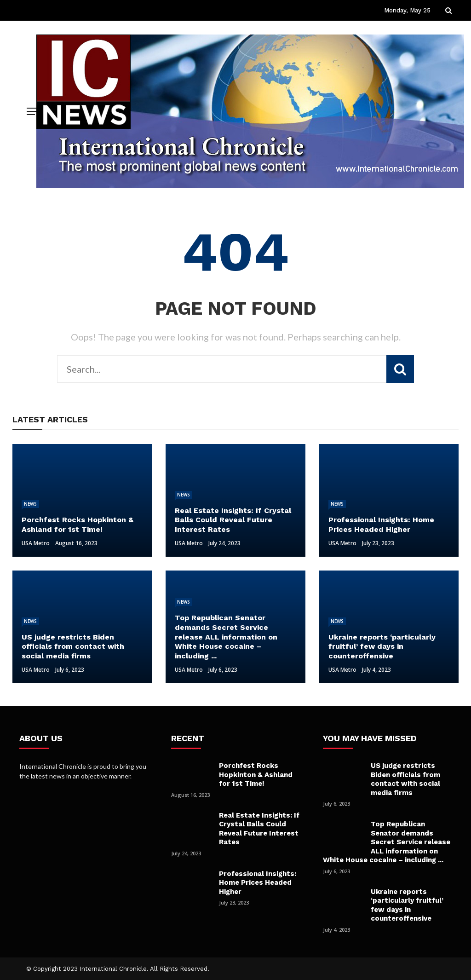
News (30, 504)
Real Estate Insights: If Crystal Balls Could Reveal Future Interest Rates (259, 829)
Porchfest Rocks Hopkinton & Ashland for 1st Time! (256, 775)
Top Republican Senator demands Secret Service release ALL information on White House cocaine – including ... (387, 842)
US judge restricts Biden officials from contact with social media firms (405, 779)
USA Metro (36, 543)
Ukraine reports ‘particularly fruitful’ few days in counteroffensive (407, 905)
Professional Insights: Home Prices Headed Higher (258, 883)
